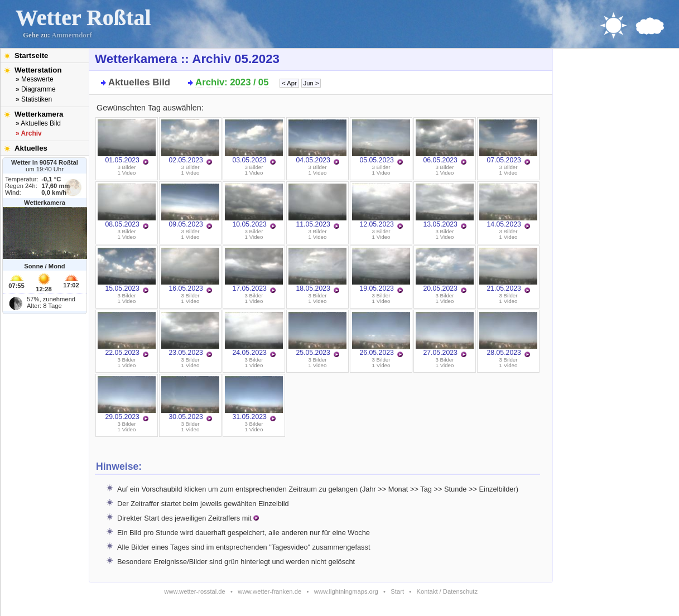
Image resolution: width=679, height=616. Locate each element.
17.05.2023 (254, 270)
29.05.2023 (127, 398)
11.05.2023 (317, 206)
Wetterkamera (39, 114)
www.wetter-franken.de (269, 591)
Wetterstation (38, 70)
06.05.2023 (445, 142)
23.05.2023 (190, 334)
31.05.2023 (254, 398)
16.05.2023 (190, 270)
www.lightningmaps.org (346, 591)
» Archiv (29, 133)
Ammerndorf (72, 35)
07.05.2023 (508, 142)
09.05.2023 (190, 206)
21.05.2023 (508, 270)
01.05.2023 (127, 142)
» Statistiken (34, 99)
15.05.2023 (127, 270)
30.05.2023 (190, 398)
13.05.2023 (445, 206)
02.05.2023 (190, 142)
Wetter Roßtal (83, 18)
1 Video (127, 173)
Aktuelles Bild (139, 82)
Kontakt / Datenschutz (447, 591)
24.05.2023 (254, 334)
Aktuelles (31, 148)
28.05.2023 (508, 334)
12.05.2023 (381, 206)
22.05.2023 (127, 334)
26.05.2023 (381, 334)
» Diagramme (36, 89)
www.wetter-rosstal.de (194, 591)
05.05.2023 (381, 142)
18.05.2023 (317, 270)
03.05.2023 (254, 142)
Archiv (210, 82)
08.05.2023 (127, 206)
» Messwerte (35, 79)
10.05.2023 (254, 206)
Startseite (31, 56)
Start (397, 591)
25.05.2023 (317, 334)
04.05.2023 (317, 142)
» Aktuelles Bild (38, 123)
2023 (240, 82)
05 (264, 82)
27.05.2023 (445, 334)
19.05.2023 (381, 270)
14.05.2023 (508, 206)
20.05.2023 (445, 270)
